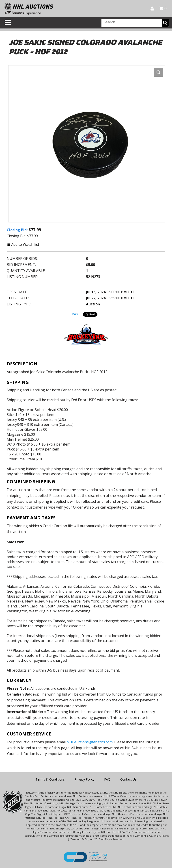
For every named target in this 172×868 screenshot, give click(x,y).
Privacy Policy (84, 779)
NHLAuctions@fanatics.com (90, 742)
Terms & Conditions (50, 779)
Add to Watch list (23, 244)
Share (75, 314)
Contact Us (128, 779)
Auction (93, 304)
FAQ (107, 779)
